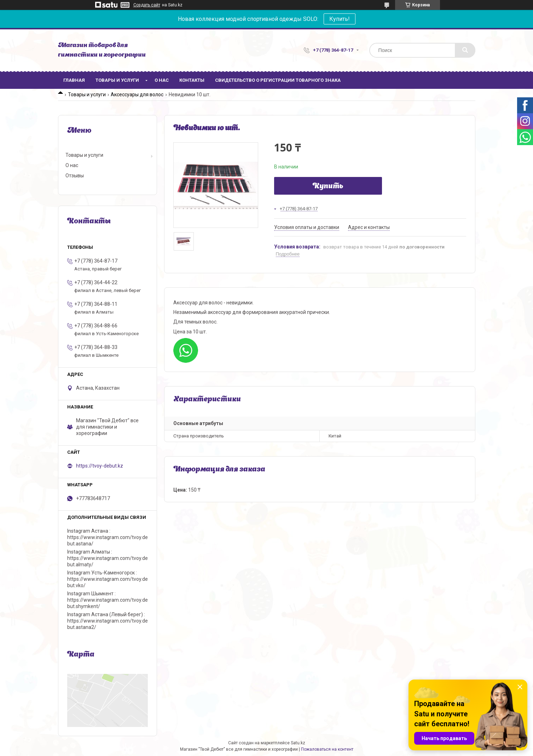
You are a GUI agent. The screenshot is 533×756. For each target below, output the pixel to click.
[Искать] (465, 50)
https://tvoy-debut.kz (100, 466)
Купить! (340, 19)
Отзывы (75, 176)
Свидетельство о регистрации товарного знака (278, 80)
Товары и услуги (117, 80)
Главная (74, 80)
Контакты (192, 80)
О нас (162, 80)
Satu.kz (298, 743)
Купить (328, 187)
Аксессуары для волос (137, 94)
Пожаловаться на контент (327, 749)
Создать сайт (147, 5)
